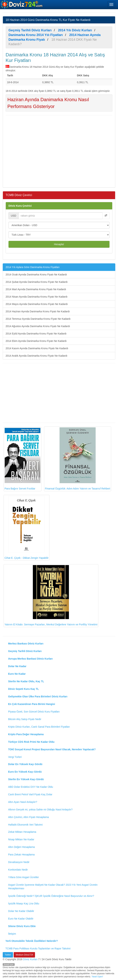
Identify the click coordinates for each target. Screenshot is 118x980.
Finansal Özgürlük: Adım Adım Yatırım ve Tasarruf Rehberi (78, 459)
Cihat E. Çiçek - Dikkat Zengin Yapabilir (27, 528)
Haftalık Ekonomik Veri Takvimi (25, 825)
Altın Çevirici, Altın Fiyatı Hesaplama (29, 817)
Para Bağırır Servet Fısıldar (23, 459)
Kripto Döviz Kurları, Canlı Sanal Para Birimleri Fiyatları (39, 727)
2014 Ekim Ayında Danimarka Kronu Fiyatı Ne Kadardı (36, 341)
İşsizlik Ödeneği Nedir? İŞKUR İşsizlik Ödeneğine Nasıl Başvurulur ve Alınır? (51, 896)
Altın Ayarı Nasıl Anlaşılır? (23, 802)
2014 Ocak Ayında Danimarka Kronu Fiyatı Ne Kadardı (36, 275)
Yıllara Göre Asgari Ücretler (23, 877)
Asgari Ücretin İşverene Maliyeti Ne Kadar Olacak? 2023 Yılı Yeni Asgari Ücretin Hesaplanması (53, 887)
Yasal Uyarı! (97, 977)
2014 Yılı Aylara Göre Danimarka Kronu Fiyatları (33, 267)
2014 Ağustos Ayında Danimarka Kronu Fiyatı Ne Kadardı (38, 326)
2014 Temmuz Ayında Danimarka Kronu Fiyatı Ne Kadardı (38, 319)
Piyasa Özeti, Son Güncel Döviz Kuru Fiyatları (34, 712)
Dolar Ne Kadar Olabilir (21, 911)
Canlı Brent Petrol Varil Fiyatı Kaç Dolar (30, 794)
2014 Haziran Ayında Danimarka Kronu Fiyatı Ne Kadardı (38, 311)
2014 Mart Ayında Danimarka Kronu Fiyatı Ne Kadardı (36, 289)
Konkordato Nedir (18, 870)
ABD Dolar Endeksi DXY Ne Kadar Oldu (31, 787)
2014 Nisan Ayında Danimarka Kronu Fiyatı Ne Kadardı (37, 297)
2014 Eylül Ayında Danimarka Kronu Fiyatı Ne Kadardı (36, 334)
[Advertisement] (59, 151)
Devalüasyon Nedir (19, 862)
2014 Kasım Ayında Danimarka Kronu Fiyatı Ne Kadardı (37, 348)
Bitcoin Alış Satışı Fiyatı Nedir (25, 719)
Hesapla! (59, 244)
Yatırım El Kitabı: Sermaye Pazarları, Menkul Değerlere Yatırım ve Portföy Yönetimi (51, 595)
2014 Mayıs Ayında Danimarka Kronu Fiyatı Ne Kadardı (37, 304)
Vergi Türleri (15, 757)
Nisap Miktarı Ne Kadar (21, 839)
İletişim (12, 934)
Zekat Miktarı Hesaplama (22, 832)
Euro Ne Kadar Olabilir (21, 919)
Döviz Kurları (30, 959)
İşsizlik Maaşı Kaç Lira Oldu (24, 903)
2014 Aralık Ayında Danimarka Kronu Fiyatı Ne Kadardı (36, 356)
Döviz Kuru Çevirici (20, 206)
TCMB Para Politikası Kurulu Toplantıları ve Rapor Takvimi (38, 948)
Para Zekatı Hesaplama (21, 855)
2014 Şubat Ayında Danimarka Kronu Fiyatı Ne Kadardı (37, 282)
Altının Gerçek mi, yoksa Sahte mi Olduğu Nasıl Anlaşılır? (40, 810)
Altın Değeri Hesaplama (21, 847)
